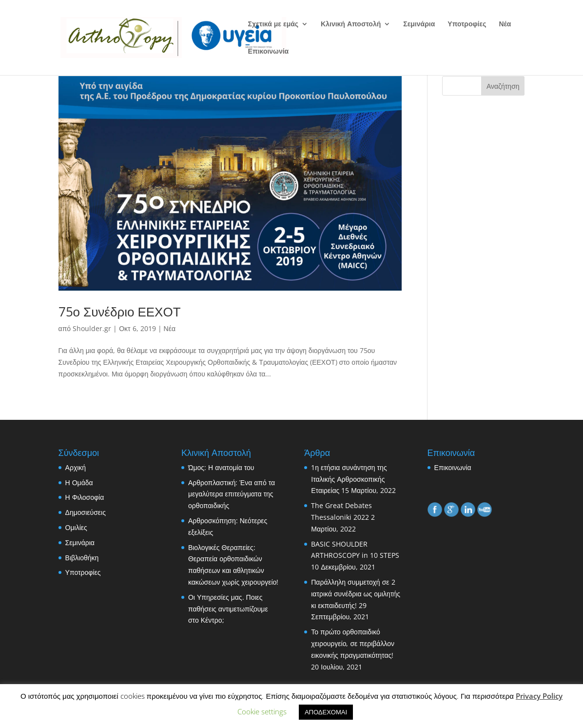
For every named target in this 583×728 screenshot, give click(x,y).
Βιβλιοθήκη (82, 558)
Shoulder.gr (92, 328)
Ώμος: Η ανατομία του (221, 467)
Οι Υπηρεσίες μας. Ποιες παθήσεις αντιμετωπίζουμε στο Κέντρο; (228, 609)
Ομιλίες (76, 527)
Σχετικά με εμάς (273, 24)
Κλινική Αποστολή (351, 24)
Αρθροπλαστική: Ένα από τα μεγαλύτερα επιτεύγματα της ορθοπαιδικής (232, 494)
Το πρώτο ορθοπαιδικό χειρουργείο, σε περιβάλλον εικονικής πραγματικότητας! (353, 643)
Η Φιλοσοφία (85, 497)
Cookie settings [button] (262, 711)
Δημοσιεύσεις (86, 512)
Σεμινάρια (419, 24)
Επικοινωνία (269, 52)
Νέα (505, 24)
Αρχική (76, 467)
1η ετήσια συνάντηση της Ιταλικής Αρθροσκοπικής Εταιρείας (349, 479)
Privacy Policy (539, 696)
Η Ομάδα (79, 482)
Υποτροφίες (467, 24)
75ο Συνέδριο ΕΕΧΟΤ (120, 312)
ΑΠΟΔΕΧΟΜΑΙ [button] (326, 712)
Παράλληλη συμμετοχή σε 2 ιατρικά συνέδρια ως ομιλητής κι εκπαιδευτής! (356, 594)
